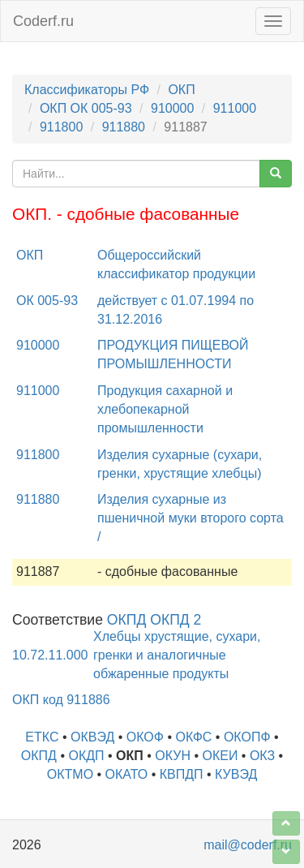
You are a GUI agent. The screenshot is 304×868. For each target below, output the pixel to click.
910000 (172, 108)
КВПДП (182, 774)
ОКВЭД (92, 737)
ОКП (181, 90)
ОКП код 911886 (61, 700)
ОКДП (86, 756)
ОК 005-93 (47, 301)
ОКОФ (145, 737)
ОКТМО (70, 774)
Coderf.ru (43, 21)
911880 (124, 127)
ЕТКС (42, 737)
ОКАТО (127, 774)
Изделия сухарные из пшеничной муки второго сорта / (191, 518)
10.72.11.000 (50, 655)
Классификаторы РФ (87, 90)
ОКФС (193, 737)
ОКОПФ (247, 737)
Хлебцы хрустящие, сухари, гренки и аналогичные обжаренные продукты (177, 655)
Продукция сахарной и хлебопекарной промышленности (165, 409)
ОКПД (39, 756)
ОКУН (173, 756)
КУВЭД (236, 774)
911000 (235, 108)
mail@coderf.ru (248, 845)
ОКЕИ (220, 756)
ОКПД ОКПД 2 (154, 620)
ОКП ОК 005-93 (86, 108)
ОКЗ (262, 756)
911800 (61, 127)
